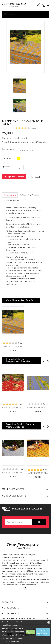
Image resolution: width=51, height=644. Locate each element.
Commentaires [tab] (12, 200)
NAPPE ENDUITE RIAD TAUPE (13, 473)
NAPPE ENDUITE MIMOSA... (38, 407)
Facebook (25, 588)
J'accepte (31, 632)
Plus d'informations (43, 632)
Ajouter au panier (14, 177)
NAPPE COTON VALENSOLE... (13, 346)
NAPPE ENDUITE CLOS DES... (13, 408)
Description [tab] (10, 195)
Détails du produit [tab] (30, 195)
